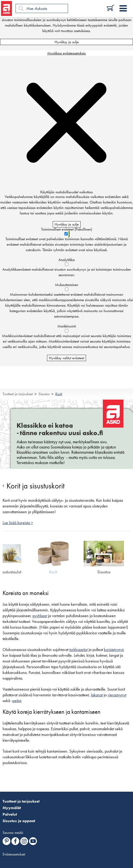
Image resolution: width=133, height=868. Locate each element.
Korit (59, 394)
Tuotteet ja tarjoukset (18, 394)
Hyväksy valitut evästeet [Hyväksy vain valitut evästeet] (66, 358)
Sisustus (44, 394)
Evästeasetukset (14, 854)
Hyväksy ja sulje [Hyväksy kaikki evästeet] (67, 42)
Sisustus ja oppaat (19, 821)
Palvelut (10, 814)
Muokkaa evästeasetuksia (66, 53)
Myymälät (12, 808)
